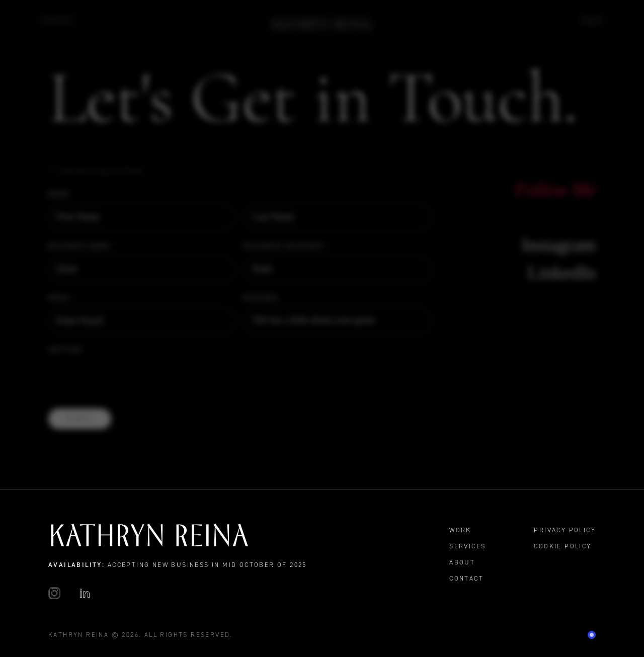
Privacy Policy (565, 530)
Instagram (559, 245)
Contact (59, 20)
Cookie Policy (562, 546)
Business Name (82, 246)
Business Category (286, 246)
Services (467, 546)
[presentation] (125, 378)
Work (592, 20)
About (462, 562)
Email (63, 298)
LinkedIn (562, 272)
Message (261, 298)
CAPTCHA (65, 349)
